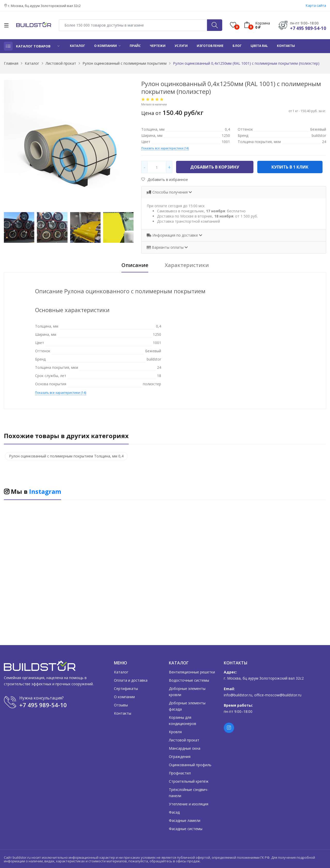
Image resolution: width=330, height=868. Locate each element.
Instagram (45, 491)
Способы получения (168, 192)
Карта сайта (316, 5)
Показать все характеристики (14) (165, 148)
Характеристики (187, 265)
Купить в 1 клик (290, 167)
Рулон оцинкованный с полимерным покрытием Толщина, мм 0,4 (66, 456)
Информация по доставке (173, 235)
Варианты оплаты (166, 247)
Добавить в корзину (215, 167)
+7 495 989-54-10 (308, 28)
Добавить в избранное (165, 180)
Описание (135, 265)
